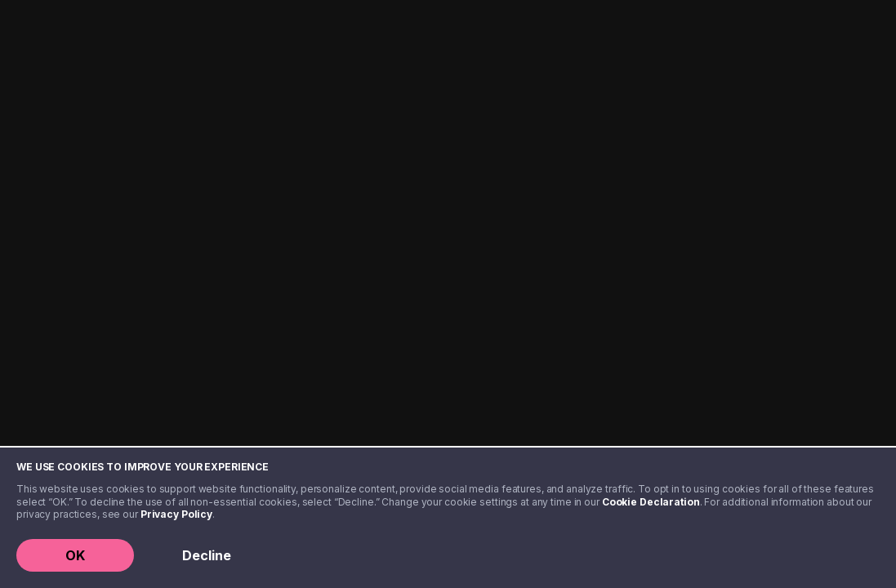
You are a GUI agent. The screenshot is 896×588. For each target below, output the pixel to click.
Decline (207, 555)
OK (75, 555)
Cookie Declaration (651, 502)
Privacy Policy (176, 514)
